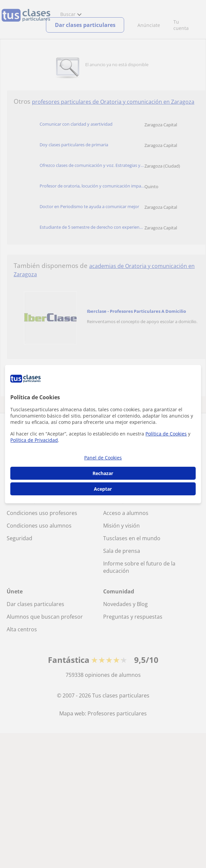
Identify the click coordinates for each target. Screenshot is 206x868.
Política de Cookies (166, 434)
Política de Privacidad (34, 440)
